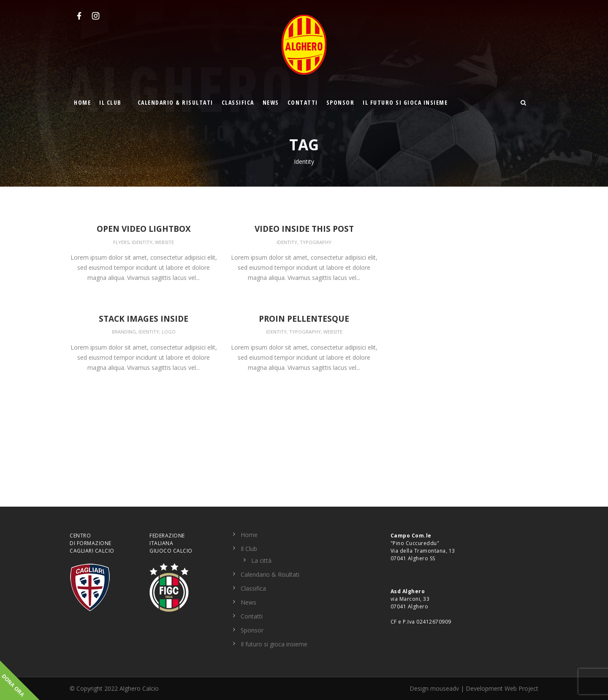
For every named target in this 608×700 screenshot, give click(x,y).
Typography (316, 242)
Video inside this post (304, 229)
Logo (169, 332)
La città (261, 560)
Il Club (110, 102)
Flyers (121, 242)
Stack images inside (144, 319)
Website (164, 242)
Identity (142, 242)
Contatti (303, 102)
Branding (124, 332)
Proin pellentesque (304, 319)
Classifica (238, 102)
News (271, 102)
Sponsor (341, 102)
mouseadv (445, 688)
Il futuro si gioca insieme (405, 102)
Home (82, 102)
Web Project (521, 688)
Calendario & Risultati (175, 102)
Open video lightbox (144, 229)
